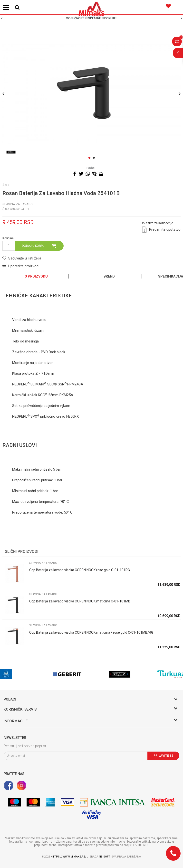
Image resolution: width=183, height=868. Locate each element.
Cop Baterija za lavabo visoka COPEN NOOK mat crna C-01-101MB (80, 601)
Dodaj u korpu (33, 246)
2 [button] (95, 158)
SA (81, 384)
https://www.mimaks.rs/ (69, 857)
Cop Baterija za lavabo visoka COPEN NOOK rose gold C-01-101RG (80, 570)
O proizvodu (36, 276)
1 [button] (90, 158)
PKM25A (66, 395)
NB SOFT (104, 857)
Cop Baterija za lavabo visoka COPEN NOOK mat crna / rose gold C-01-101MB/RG (91, 632)
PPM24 (73, 384)
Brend (109, 276)
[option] (91, 18)
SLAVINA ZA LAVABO (18, 204)
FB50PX (72, 416)
